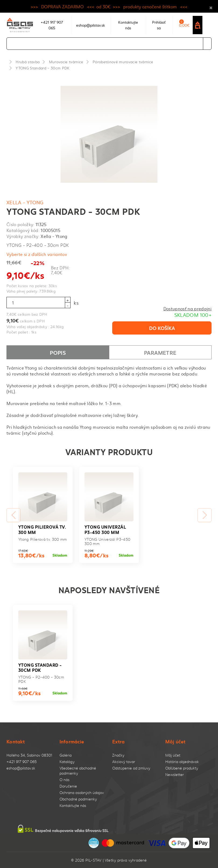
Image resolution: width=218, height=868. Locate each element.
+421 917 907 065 (22, 762)
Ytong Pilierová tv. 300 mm (42, 529)
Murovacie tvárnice (66, 62)
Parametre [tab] (160, 352)
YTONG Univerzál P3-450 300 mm (105, 529)
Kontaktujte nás (73, 805)
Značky (118, 755)
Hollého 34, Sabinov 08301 (29, 755)
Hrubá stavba (28, 62)
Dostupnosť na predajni (187, 308)
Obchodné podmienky (78, 799)
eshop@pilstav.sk (21, 768)
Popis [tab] (58, 352)
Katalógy (67, 762)
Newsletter (175, 774)
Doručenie (68, 786)
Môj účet (173, 755)
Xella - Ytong (25, 202)
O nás (64, 780)
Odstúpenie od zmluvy (131, 768)
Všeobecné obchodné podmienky (78, 771)
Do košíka (162, 328)
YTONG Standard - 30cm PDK (43, 68)
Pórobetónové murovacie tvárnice (123, 62)
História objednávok (182, 762)
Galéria (66, 755)
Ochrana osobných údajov (82, 793)
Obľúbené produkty (182, 768)
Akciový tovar (124, 762)
